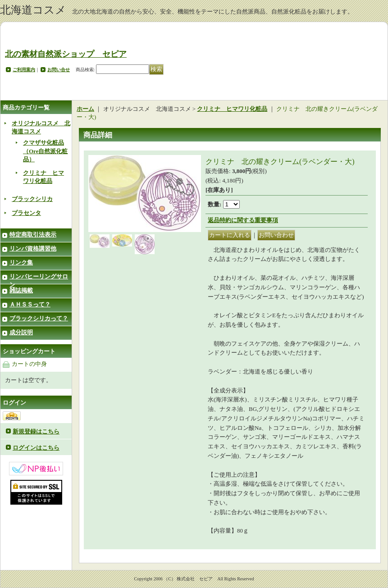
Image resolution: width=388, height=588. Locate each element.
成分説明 (21, 332)
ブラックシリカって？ (39, 318)
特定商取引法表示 (33, 235)
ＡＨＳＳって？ (30, 304)
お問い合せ (59, 70)
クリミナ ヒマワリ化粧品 (232, 109)
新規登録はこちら (36, 431)
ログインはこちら (36, 448)
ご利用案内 (24, 70)
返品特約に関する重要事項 (243, 220)
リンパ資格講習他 (33, 248)
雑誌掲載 (21, 290)
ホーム (85, 109)
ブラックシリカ (32, 199)
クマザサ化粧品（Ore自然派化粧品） (45, 151)
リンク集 (21, 262)
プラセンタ (26, 213)
